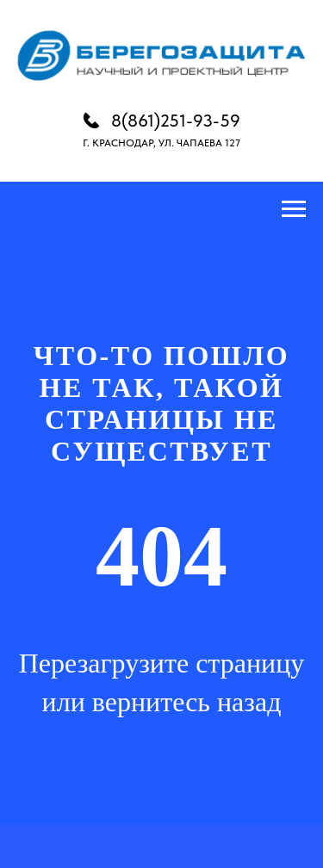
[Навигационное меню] (294, 209)
